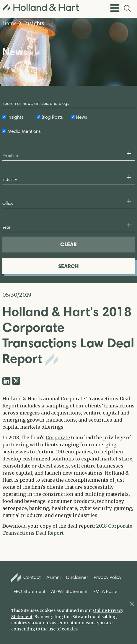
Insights (32, 23)
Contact (26, 578)
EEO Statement (30, 591)
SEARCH (68, 266)
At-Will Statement (69, 591)
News (81, 117)
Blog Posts (52, 117)
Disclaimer (77, 577)
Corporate (58, 437)
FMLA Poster (106, 591)
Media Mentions (24, 131)
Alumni (53, 577)
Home (9, 23)
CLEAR (68, 244)
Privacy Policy (107, 577)
